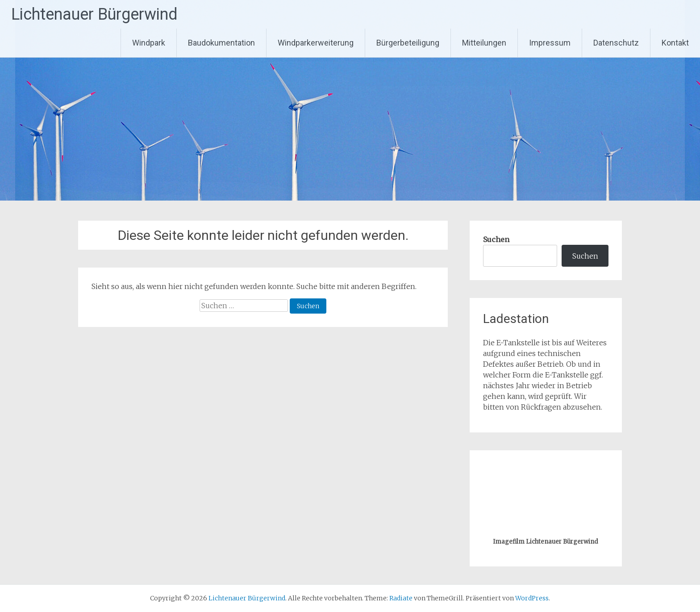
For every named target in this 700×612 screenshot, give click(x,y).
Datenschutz (616, 43)
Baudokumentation (221, 43)
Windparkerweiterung (316, 43)
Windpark (149, 43)
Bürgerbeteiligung (408, 43)
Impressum (550, 43)
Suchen (496, 239)
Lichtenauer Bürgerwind (94, 14)
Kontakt (675, 43)
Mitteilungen (484, 43)
